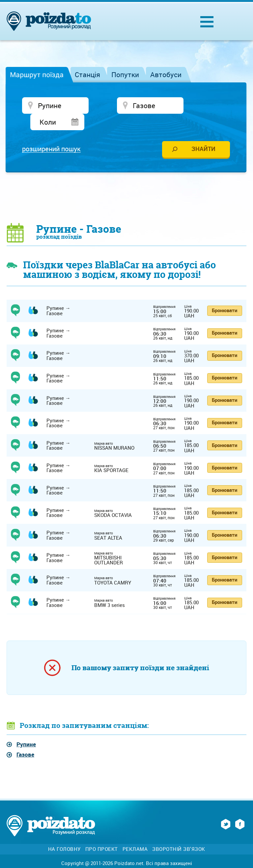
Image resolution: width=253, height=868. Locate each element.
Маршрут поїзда (37, 75)
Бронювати (225, 295)
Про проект (102, 834)
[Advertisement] (126, 182)
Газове (25, 739)
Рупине (26, 729)
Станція (87, 75)
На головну (64, 834)
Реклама (135, 834)
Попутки (125, 75)
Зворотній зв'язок (179, 834)
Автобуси (166, 75)
